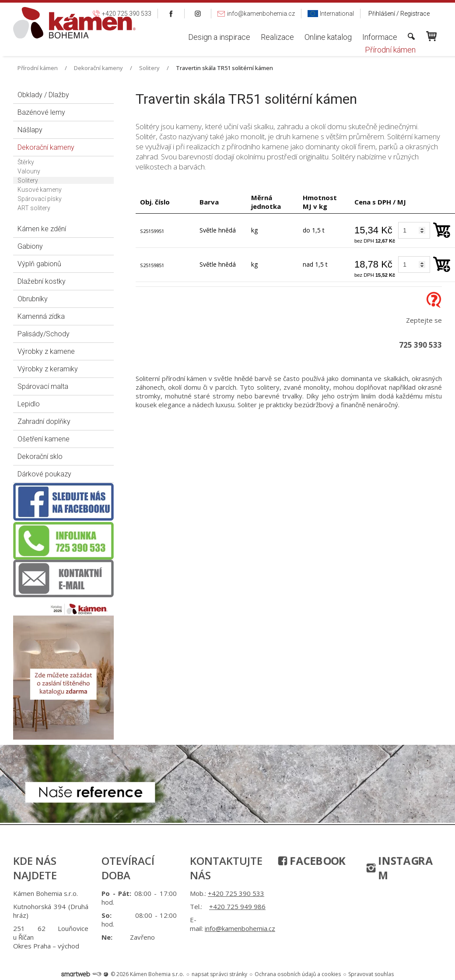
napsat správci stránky (219, 974)
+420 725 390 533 (236, 893)
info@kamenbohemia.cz (240, 928)
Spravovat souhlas (371, 974)
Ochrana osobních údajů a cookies (298, 974)
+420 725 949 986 (237, 906)
